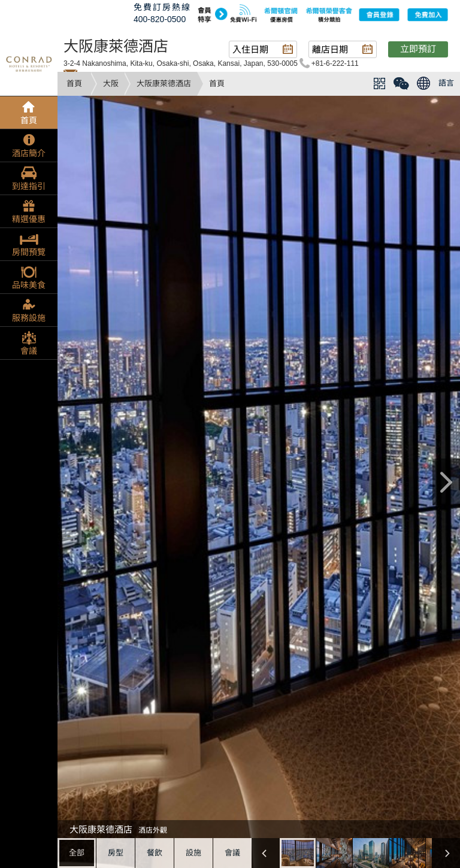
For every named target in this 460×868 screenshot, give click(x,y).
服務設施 (29, 318)
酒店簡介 (29, 153)
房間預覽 (29, 252)
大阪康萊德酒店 (164, 84)
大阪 (111, 84)
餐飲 (155, 853)
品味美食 (29, 285)
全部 (77, 853)
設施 (193, 853)
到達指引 (29, 186)
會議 (232, 853)
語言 (446, 83)
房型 (116, 853)
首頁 (74, 84)
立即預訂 (418, 49)
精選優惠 (29, 219)
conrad (29, 63)
